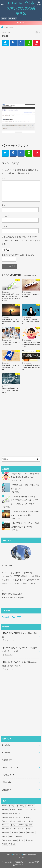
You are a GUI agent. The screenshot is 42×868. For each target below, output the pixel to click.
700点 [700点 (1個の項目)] (12, 806)
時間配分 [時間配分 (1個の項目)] (21, 836)
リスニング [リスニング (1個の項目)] (8, 829)
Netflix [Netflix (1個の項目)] (32, 806)
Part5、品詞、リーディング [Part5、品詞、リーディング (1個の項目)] (13, 817)
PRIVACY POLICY (30, 855)
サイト (4, 226)
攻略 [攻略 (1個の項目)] (6, 836)
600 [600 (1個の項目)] (5, 806)
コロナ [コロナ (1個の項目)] (32, 821)
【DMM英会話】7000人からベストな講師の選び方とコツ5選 (25, 525)
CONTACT (12, 18)
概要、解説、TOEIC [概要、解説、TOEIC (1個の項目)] (11, 840)
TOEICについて (10, 767)
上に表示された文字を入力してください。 (19, 255)
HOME (4, 18)
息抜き (6, 782)
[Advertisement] (21, 76)
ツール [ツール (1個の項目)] (6, 825)
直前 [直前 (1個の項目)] (6, 844)
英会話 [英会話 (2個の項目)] (13, 844)
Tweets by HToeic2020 (11, 617)
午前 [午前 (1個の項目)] (29, 829)
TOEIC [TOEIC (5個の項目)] (28, 817)
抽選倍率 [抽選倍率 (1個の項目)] (32, 833)
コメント (5, 179)
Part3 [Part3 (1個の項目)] (6, 810)
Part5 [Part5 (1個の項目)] (13, 810)
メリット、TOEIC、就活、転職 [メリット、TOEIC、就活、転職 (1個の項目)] (22, 825)
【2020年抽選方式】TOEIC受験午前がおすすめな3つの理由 (25, 513)
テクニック (8, 775)
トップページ (21, 22)
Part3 (6, 745)
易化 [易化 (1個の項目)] (12, 836)
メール (5, 216)
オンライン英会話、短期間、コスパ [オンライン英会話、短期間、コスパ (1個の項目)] (15, 821)
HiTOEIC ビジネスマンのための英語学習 (21, 8)
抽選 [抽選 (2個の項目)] (24, 833)
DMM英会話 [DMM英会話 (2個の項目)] (22, 806)
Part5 (6, 753)
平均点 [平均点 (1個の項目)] (16, 833)
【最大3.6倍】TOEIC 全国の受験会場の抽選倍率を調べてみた (25, 475)
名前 (4, 205)
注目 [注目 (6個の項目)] (22, 840)
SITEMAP (21, 858)
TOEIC (7, 760)
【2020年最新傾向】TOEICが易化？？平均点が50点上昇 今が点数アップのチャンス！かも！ (25, 500)
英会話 (6, 790)
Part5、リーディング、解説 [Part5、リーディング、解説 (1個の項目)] (28, 810)
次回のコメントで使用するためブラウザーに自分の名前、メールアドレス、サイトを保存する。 (21, 240)
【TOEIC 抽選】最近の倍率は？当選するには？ (25, 487)
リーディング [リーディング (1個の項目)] (19, 829)
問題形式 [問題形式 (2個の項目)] (7, 833)
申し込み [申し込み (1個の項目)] (31, 840)
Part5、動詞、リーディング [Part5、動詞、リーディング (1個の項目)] (13, 814)
